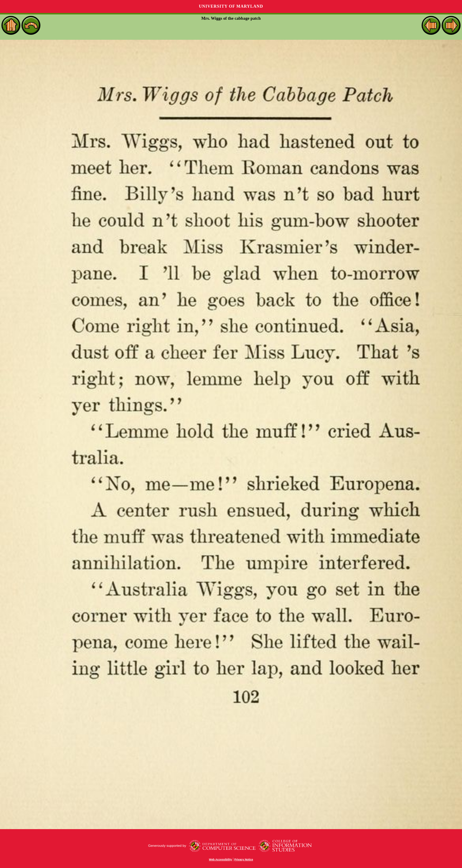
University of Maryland (231, 6)
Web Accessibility (220, 859)
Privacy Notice (244, 859)
